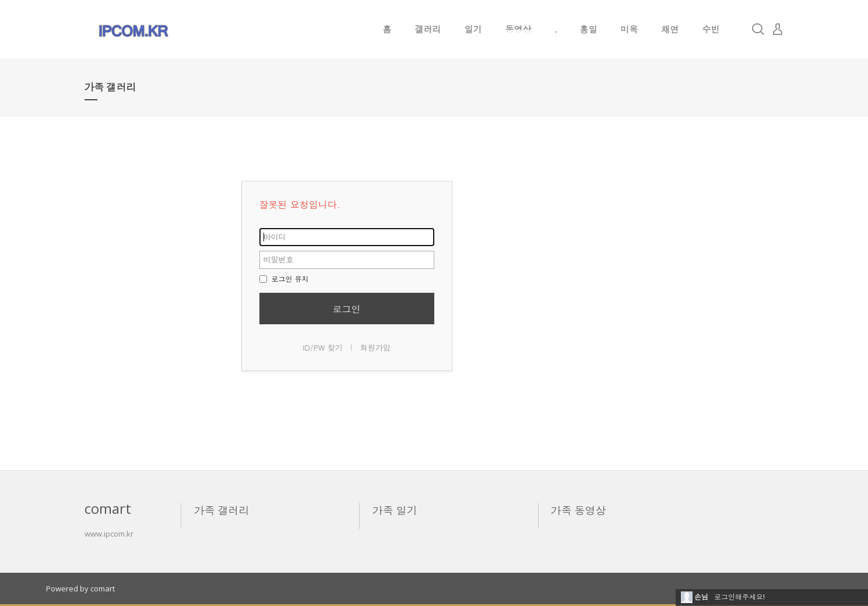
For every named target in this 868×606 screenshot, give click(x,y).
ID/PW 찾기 (323, 347)
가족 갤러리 (222, 510)
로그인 (347, 309)
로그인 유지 (284, 279)
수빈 (711, 29)
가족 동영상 (579, 510)
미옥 (630, 29)
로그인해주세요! (739, 597)
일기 (473, 29)
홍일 (589, 29)
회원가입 (375, 347)
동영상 (519, 29)
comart (103, 589)
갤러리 (428, 29)
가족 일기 (395, 510)
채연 (670, 29)
